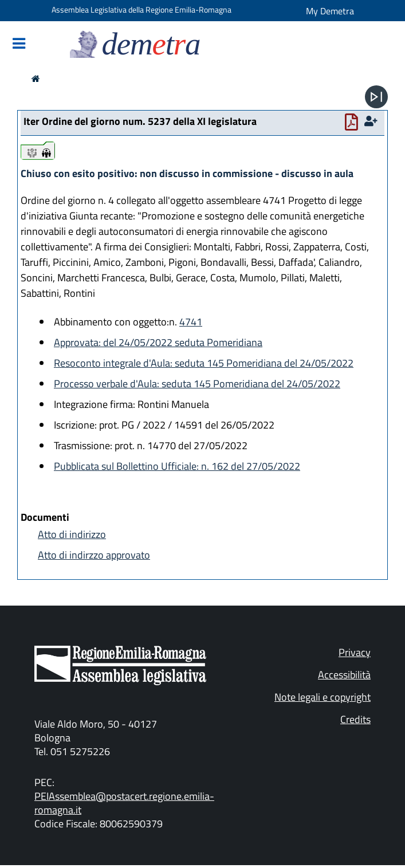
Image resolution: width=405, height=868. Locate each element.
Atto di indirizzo (72, 534)
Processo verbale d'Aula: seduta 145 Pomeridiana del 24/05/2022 (197, 384)
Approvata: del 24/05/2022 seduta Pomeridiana (158, 342)
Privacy (355, 652)
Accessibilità (344, 675)
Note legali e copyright (323, 697)
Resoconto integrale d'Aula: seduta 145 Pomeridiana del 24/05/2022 (204, 363)
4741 (191, 322)
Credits (355, 719)
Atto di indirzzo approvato (94, 555)
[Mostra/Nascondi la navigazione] (19, 44)
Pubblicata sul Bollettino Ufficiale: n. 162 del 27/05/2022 (177, 466)
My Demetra (330, 11)
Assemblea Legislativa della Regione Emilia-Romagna (141, 10)
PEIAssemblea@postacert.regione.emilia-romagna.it (124, 803)
